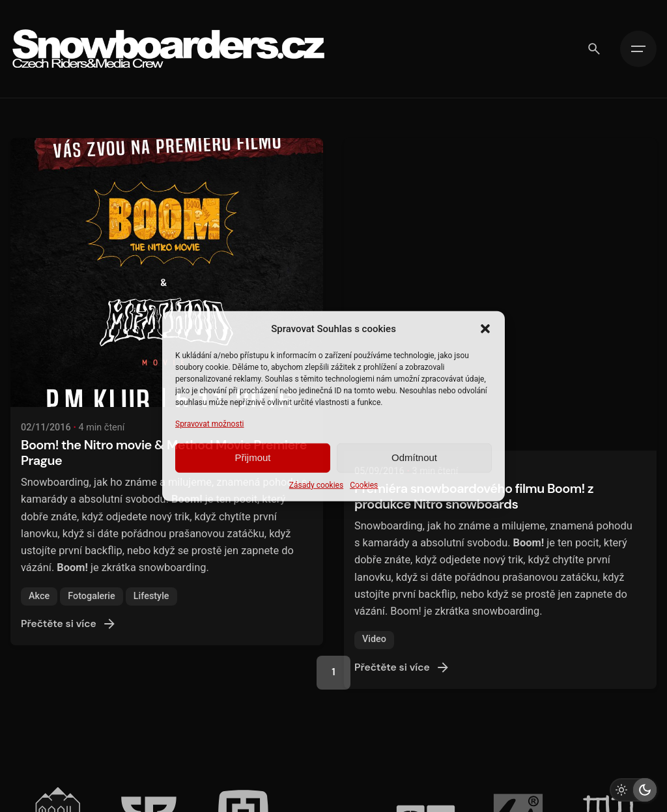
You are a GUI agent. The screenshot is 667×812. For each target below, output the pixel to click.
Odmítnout (414, 457)
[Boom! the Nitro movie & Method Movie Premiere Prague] (167, 289)
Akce (39, 612)
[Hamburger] (638, 49)
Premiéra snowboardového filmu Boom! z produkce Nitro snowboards (474, 217)
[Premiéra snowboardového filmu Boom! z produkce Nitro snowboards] (500, 163)
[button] (485, 328)
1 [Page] (333, 672)
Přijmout (252, 457)
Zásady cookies (316, 485)
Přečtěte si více (69, 640)
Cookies (364, 485)
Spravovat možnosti (210, 423)
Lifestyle (151, 612)
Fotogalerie (92, 612)
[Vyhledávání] (594, 49)
